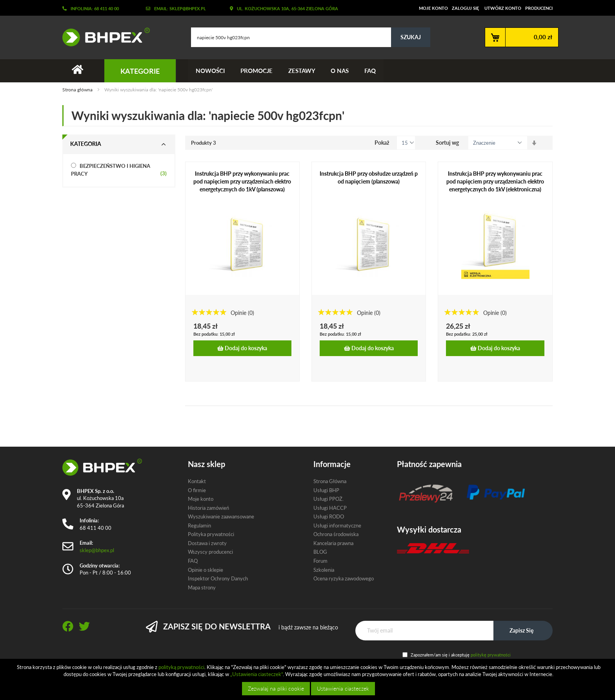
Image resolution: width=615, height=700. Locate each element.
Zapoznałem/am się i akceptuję (461, 655)
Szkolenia (324, 570)
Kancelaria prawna (333, 543)
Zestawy (302, 71)
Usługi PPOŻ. (328, 499)
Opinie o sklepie (206, 570)
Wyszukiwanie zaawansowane (221, 516)
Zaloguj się (465, 8)
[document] (308, 679)
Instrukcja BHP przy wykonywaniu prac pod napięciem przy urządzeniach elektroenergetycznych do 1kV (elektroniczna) (495, 181)
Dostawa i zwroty (207, 543)
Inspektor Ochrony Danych (218, 578)
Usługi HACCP (330, 508)
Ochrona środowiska (336, 534)
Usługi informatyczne (337, 525)
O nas (340, 71)
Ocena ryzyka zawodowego (344, 578)
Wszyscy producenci (210, 552)
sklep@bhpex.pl (97, 550)
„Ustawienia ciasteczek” (257, 674)
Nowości (210, 71)
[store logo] (103, 37)
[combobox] (311, 37)
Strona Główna (330, 481)
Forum (320, 561)
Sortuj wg (447, 143)
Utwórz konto (503, 8)
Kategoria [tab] (86, 144)
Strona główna (78, 90)
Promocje (257, 71)
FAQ (370, 71)
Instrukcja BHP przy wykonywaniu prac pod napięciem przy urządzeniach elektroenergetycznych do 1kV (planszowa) (242, 181)
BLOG (320, 552)
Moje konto (433, 8)
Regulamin (199, 525)
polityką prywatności (181, 667)
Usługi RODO (329, 516)
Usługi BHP (326, 490)
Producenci (539, 8)
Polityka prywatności (211, 534)
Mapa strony (202, 587)
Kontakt (197, 481)
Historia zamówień (208, 508)
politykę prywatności (491, 655)
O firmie (197, 490)
